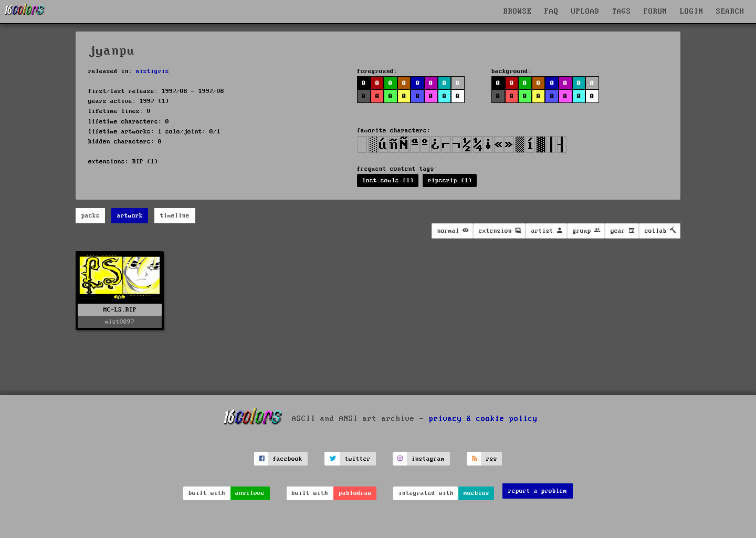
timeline (175, 216)
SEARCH (730, 12)
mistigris (153, 71)
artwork (130, 216)
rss (492, 459)
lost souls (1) (388, 180)
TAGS (622, 12)
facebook (288, 459)
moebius (476, 493)
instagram (428, 459)
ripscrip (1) (450, 180)
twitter (358, 459)
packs (91, 216)
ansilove (250, 493)
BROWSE (518, 12)
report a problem (538, 491)
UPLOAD (585, 12)
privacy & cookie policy (483, 419)
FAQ (552, 12)
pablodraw (355, 493)
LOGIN (692, 12)
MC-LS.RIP (120, 310)
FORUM (655, 12)
